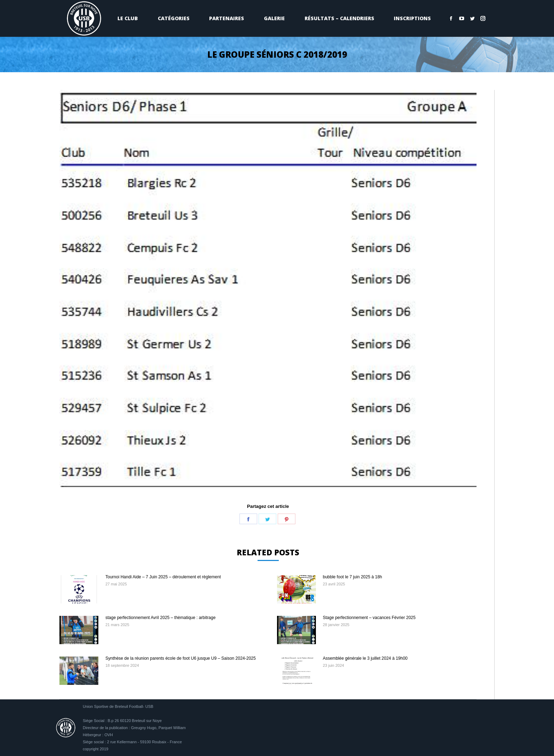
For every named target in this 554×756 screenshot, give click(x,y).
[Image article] (79, 589)
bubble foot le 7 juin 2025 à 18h (353, 577)
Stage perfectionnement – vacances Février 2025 (369, 618)
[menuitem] (128, 18)
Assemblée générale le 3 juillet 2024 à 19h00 (365, 658)
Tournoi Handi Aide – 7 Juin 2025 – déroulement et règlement (163, 577)
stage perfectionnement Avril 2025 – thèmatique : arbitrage (160, 618)
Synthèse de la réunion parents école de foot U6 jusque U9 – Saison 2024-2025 (181, 658)
